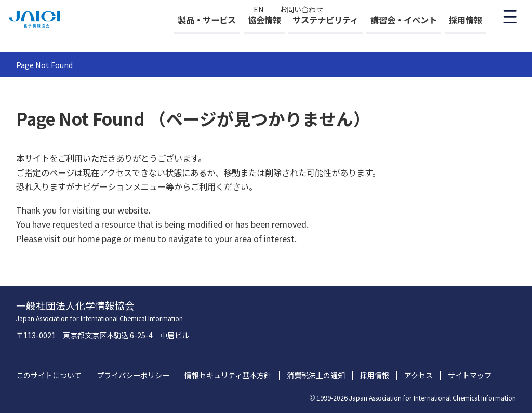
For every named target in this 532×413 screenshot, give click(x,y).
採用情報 (465, 37)
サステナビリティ (307, 37)
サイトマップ (470, 375)
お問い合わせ (301, 10)
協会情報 (236, 37)
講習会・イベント (394, 37)
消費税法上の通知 (316, 375)
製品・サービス (169, 37)
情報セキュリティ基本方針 (228, 375)
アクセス (418, 375)
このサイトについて (49, 375)
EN (259, 10)
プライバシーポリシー (133, 375)
